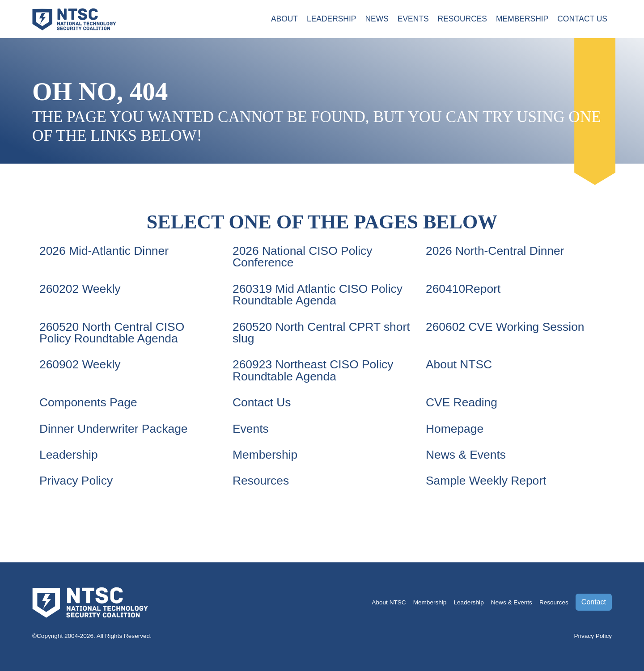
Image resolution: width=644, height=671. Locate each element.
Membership (521, 19)
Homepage (455, 429)
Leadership (329, 19)
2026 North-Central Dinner (495, 251)
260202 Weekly (80, 289)
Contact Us (582, 19)
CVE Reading (462, 402)
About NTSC (459, 364)
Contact (594, 602)
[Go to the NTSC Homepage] (74, 18)
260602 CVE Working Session (505, 327)
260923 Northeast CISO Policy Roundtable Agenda (313, 370)
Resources (461, 19)
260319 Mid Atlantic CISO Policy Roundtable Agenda (318, 295)
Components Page (88, 402)
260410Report (463, 289)
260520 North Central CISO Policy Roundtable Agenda (112, 333)
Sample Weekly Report (486, 481)
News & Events (466, 455)
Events (411, 19)
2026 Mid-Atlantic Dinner (104, 251)
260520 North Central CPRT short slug (321, 333)
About (282, 19)
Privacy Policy (76, 481)
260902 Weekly (80, 364)
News (375, 19)
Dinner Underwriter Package (114, 429)
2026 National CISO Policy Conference (302, 257)
